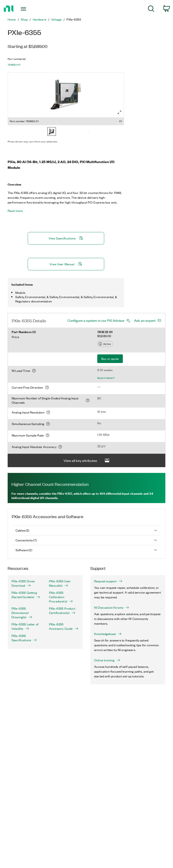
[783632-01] (52, 132)
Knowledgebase (108, 634)
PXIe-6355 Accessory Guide (64, 626)
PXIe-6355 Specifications (24, 638)
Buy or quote (110, 359)
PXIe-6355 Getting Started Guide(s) (26, 595)
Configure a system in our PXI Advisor (96, 320)
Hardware (40, 19)
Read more (15, 211)
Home (12, 19)
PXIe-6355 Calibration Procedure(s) (61, 597)
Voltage (56, 19)
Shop (24, 19)
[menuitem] (151, 9)
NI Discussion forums (112, 607)
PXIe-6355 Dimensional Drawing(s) (22, 613)
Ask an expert (145, 320)
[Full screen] (119, 112)
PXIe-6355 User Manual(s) (60, 583)
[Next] (88, 132)
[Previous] (43, 132)
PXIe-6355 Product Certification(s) (62, 611)
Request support (108, 581)
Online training (107, 660)
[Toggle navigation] (28, 9)
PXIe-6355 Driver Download (23, 583)
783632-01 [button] (14, 65)
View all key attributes (86, 461)
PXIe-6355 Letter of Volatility (25, 626)
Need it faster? (106, 378)
